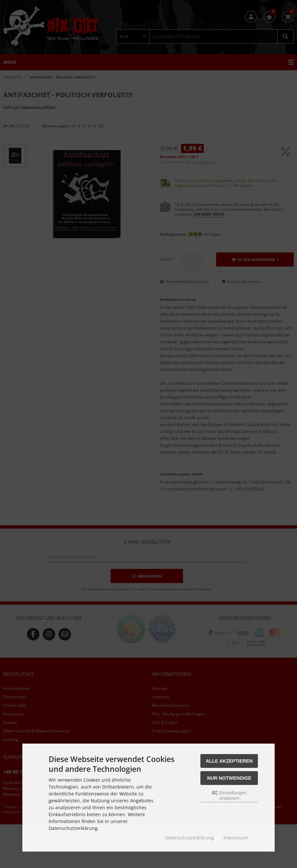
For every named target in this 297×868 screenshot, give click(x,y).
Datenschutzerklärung (189, 838)
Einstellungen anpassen (229, 795)
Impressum (236, 838)
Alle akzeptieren (229, 761)
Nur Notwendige (229, 778)
